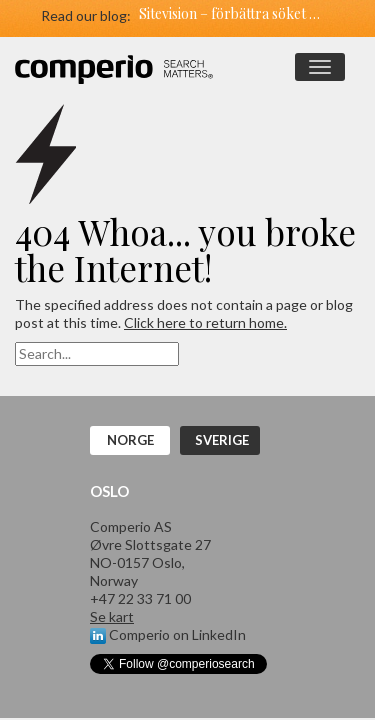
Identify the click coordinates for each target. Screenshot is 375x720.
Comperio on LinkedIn (168, 634)
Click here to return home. (205, 322)
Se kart (112, 616)
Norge (130, 440)
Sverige (222, 440)
